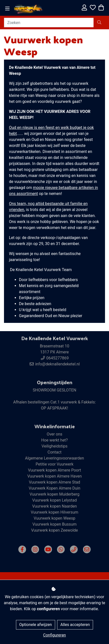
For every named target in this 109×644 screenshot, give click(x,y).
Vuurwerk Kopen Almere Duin (54, 488)
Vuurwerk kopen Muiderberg (54, 494)
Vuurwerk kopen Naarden (54, 506)
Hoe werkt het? (54, 440)
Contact (55, 452)
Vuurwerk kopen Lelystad (54, 500)
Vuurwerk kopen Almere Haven (54, 476)
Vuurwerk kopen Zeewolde (55, 530)
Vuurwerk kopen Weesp (54, 518)
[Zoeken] (49, 23)
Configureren (54, 635)
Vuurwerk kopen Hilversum (54, 512)
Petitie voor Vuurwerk (55, 464)
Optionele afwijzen (36, 625)
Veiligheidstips (55, 446)
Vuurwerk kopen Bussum (54, 524)
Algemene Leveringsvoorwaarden (54, 458)
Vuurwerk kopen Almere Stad (55, 482)
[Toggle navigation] (7, 9)
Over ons (54, 434)
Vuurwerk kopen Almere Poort (54, 470)
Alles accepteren (75, 625)
